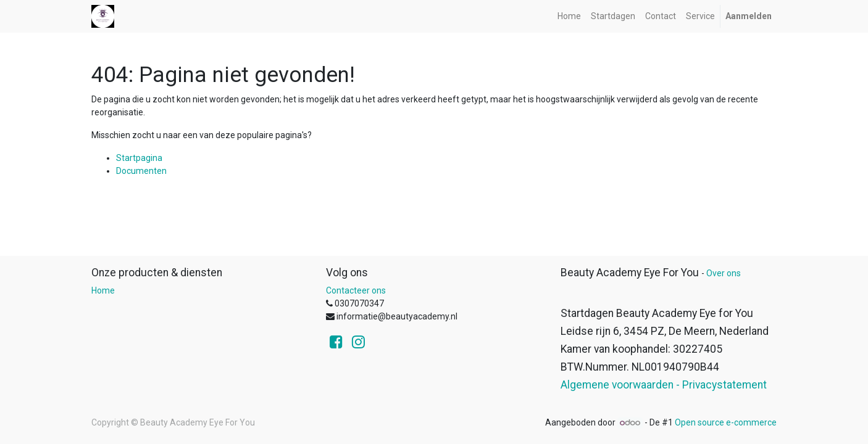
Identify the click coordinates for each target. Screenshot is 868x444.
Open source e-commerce (726, 422)
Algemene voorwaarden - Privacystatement (664, 385)
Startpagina (139, 158)
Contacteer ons (356, 290)
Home (103, 290)
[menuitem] (569, 16)
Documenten (141, 171)
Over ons (724, 273)
